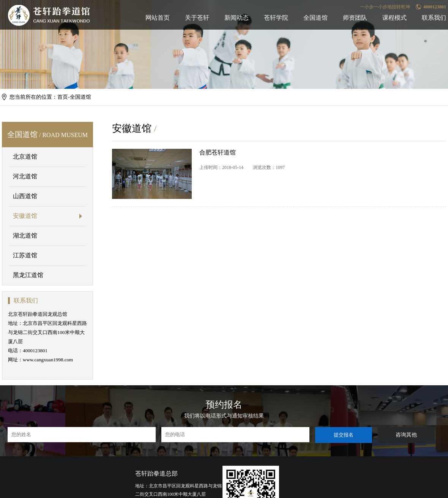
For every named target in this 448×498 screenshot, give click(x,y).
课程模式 (394, 18)
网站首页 (158, 18)
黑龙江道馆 (28, 275)
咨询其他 (406, 435)
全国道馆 (315, 18)
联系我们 (434, 18)
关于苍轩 (197, 18)
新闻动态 (237, 18)
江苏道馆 (25, 255)
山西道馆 (25, 196)
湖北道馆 (25, 236)
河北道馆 (25, 176)
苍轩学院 (276, 18)
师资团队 (355, 18)
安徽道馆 (25, 216)
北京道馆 (25, 157)
